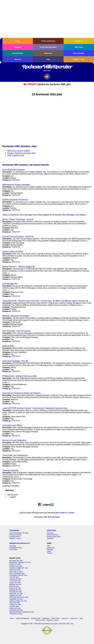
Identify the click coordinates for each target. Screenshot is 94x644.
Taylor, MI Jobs (15, 603)
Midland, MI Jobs (15, 584)
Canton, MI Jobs (15, 564)
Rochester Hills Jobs (66, 624)
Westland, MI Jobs (16, 614)
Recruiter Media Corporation (48, 624)
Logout (13, 497)
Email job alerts (15, 537)
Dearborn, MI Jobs (16, 566)
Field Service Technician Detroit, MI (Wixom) (22, 393)
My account (13, 495)
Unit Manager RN (10, 284)
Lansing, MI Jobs (15, 579)
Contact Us (74, 618)
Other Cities (79, 47)
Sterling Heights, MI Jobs (18, 601)
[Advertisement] (47, 19)
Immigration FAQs (16, 548)
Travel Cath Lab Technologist (15, 455)
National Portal (18, 53)
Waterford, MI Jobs (16, 610)
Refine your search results (19, 151)
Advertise (50, 538)
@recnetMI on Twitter (65, 513)
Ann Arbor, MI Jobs (16, 561)
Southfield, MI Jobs (16, 599)
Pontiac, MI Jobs (15, 588)
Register (12, 538)
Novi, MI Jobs (14, 586)
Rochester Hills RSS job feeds (47, 517)
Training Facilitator (11, 470)
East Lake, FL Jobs (16, 572)
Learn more (13, 549)
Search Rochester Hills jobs (19, 533)
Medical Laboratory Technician (16, 316)
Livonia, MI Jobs (15, 581)
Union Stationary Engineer (14, 170)
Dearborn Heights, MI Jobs (19, 568)
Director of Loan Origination (14, 440)
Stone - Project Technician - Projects (18, 219)
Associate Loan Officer (12, 425)
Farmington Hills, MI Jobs (18, 575)
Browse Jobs (36, 618)
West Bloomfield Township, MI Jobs (22, 612)
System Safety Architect (13, 252)
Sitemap (50, 549)
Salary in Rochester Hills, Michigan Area (20, 215)
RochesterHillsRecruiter (47, 68)
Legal (49, 551)
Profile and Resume (48, 41)
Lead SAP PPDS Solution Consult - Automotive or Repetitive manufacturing (35, 408)
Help (48, 59)
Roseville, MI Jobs (16, 592)
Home (18, 41)
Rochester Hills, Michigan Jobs (66, 215)
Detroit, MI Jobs (15, 570)
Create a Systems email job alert (21, 153)
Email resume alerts (54, 537)
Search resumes (53, 535)
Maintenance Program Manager (16, 185)
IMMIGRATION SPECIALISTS (20, 543)
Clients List (48, 53)
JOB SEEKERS (14, 530)
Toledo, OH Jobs (15, 605)
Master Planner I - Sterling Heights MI (19, 267)
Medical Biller (8, 346)
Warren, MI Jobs (15, 608)
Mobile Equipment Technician (15, 200)
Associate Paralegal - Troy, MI (15, 361)
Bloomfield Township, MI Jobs (20, 562)
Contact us (51, 548)
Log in (19, 538)
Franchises (79, 41)
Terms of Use (40, 620)
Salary (83, 215)
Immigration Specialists (48, 47)
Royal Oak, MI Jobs (16, 594)
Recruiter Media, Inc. (47, 77)
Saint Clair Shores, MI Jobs (19, 597)
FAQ (48, 546)
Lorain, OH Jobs (15, 583)
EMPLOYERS (51, 530)
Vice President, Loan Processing (16, 331)
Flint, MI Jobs (14, 577)
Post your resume (16, 535)
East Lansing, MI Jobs (17, 573)
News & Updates (79, 53)
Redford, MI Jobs (15, 590)
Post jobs (50, 533)
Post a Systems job (16, 155)
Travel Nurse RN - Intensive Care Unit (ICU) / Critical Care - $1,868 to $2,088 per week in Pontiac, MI (45, 301)
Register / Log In (79, 59)
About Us (18, 59)
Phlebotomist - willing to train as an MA (19, 376)
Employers (18, 47)
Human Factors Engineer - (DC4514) (18, 237)
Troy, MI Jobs (14, 606)
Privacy (50, 553)
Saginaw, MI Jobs (15, 595)
